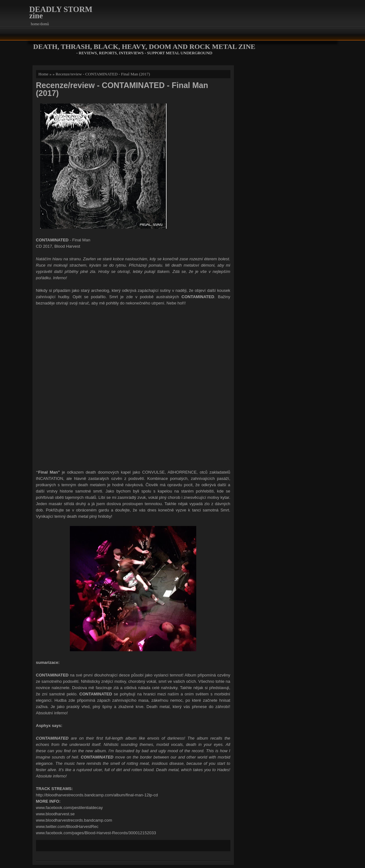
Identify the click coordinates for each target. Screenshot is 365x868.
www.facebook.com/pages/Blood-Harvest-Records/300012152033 (96, 833)
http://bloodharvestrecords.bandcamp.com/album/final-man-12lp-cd (97, 795)
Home (44, 74)
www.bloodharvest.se (55, 814)
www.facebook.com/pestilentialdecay (70, 808)
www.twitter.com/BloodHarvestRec (67, 827)
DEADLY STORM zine (61, 12)
